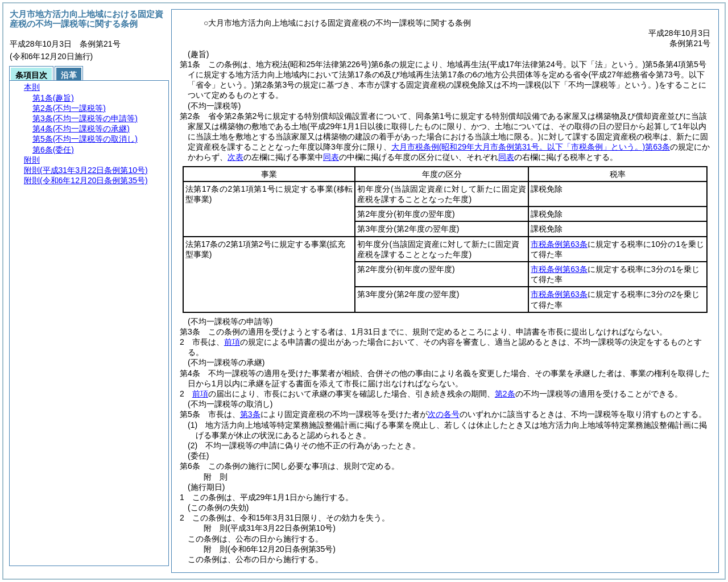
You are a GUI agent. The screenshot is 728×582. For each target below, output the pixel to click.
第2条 (505, 394)
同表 (331, 157)
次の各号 (444, 414)
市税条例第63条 (559, 244)
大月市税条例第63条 (531, 147)
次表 (235, 157)
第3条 (250, 414)
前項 (232, 342)
